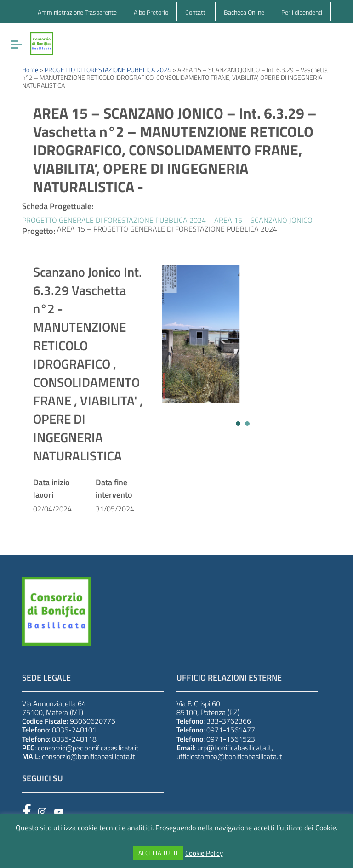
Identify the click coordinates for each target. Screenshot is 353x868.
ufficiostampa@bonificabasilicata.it (229, 756)
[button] (238, 424)
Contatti (196, 12)
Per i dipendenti (302, 12)
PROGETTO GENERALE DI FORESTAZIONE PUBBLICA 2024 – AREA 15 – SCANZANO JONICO (167, 220)
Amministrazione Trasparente (77, 12)
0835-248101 (74, 730)
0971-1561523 (231, 739)
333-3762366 (229, 721)
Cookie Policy (204, 853)
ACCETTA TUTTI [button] (158, 853)
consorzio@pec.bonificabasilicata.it (88, 748)
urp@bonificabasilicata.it (234, 748)
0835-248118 (74, 739)
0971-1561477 (231, 730)
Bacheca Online (244, 12)
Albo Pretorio (151, 12)
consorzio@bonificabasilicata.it (88, 756)
